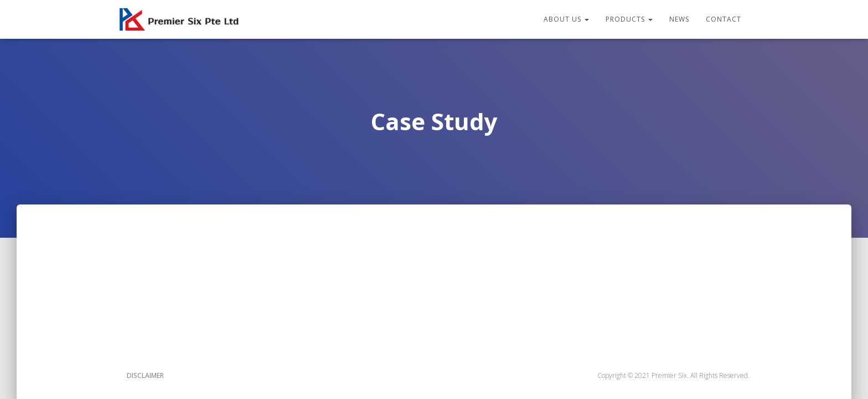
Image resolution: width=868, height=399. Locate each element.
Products (629, 19)
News (679, 19)
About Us (566, 19)
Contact (724, 19)
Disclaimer (145, 375)
